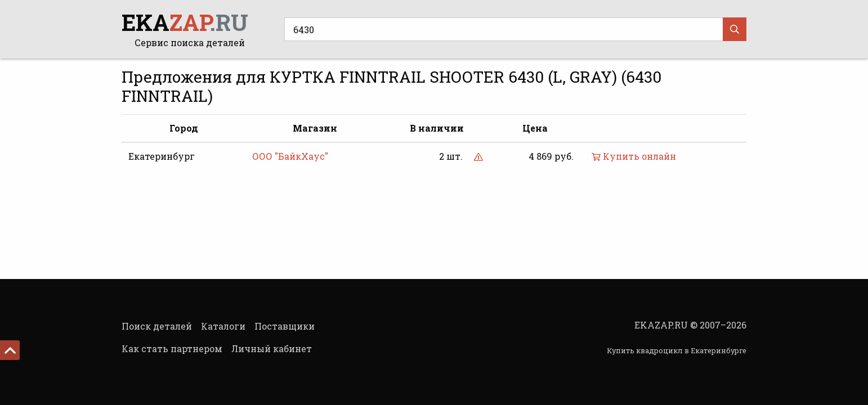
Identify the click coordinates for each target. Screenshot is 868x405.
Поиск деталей (157, 326)
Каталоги (223, 326)
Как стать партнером (172, 348)
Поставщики (285, 326)
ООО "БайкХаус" (290, 156)
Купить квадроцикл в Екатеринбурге (677, 350)
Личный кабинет (272, 348)
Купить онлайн (634, 156)
